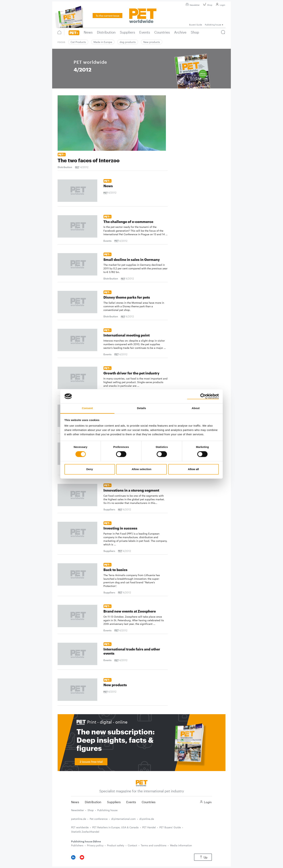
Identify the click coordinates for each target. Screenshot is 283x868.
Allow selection (141, 469)
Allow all (193, 469)
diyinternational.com (123, 819)
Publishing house (107, 810)
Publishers (77, 845)
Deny (90, 469)
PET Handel (149, 827)
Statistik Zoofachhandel (85, 832)
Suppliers (114, 802)
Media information (181, 845)
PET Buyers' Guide (170, 827)
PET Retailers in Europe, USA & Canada (115, 827)
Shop (207, 5)
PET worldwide (80, 827)
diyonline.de (147, 819)
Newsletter (192, 5)
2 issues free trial (91, 762)
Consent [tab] (87, 408)
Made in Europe (103, 42)
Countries (149, 802)
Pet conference (99, 819)
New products (152, 42)
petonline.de (79, 819)
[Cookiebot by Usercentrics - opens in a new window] (203, 396)
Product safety (116, 845)
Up (203, 857)
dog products (128, 42)
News (75, 802)
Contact (132, 845)
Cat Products (78, 42)
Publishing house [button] (213, 25)
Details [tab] (141, 408)
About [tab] (196, 408)
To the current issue (107, 16)
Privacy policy (95, 845)
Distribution (93, 802)
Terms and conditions (154, 845)
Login (220, 5)
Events (131, 802)
